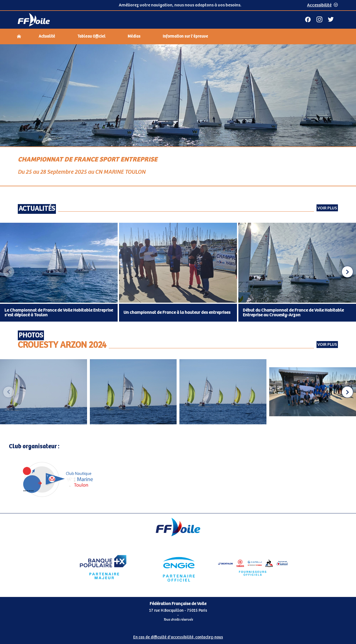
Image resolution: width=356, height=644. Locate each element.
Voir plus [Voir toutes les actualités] (327, 208)
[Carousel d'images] (178, 392)
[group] (44, 392)
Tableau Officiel (91, 36)
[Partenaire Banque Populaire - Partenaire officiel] (103, 567)
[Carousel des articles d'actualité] (178, 272)
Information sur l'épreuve (185, 36)
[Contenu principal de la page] (178, 279)
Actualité (47, 36)
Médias (134, 36)
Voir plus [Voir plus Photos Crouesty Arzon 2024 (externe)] (327, 345)
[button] (347, 272)
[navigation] (178, 37)
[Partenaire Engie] (178, 567)
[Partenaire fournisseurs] (253, 567)
